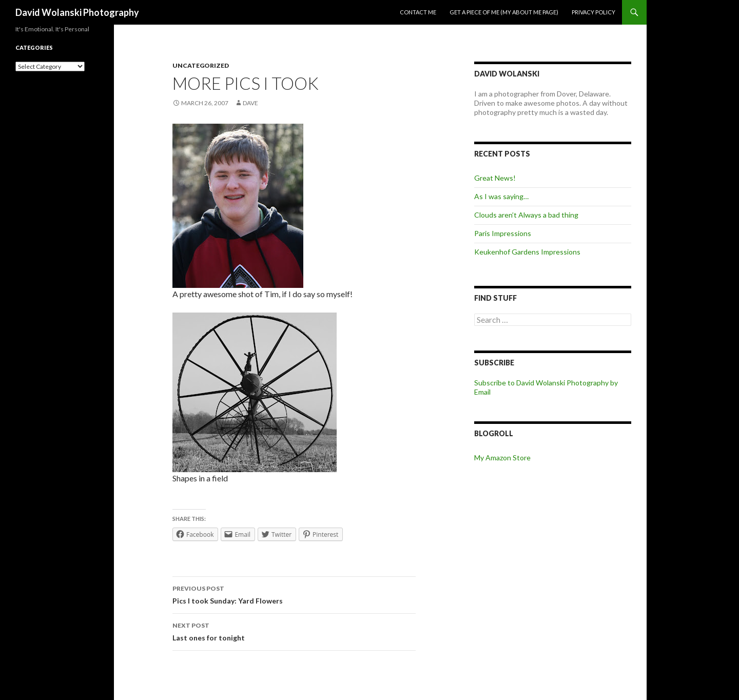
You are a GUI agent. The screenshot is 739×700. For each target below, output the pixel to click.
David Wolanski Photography (77, 12)
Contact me (418, 12)
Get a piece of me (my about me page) (504, 12)
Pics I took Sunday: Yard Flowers (294, 594)
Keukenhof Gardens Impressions (527, 252)
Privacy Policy (594, 12)
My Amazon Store (502, 458)
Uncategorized (201, 65)
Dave (250, 103)
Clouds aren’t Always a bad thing (526, 215)
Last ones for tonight (294, 631)
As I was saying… (501, 196)
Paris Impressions (503, 233)
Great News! (495, 178)
